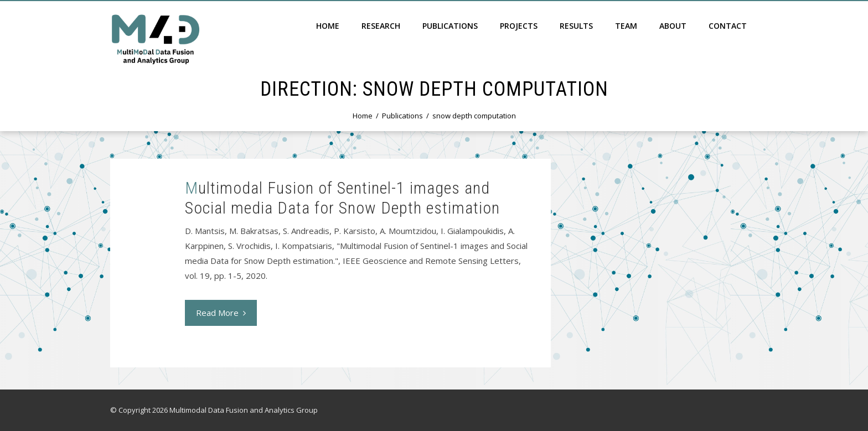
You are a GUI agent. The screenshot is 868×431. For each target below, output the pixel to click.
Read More (221, 313)
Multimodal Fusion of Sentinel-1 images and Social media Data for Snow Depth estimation (342, 198)
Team (626, 26)
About (673, 26)
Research (381, 26)
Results (576, 26)
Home (328, 26)
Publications (450, 26)
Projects (519, 26)
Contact (728, 26)
